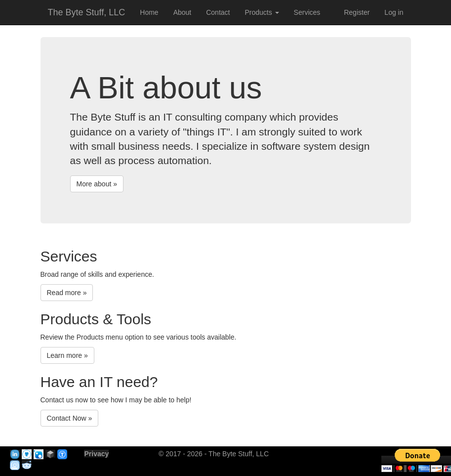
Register (357, 12)
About (183, 12)
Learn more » (67, 355)
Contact (218, 12)
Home (149, 12)
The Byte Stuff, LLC (87, 12)
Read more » (67, 293)
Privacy (96, 454)
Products (262, 12)
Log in (394, 12)
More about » (97, 184)
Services (307, 12)
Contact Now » (70, 418)
